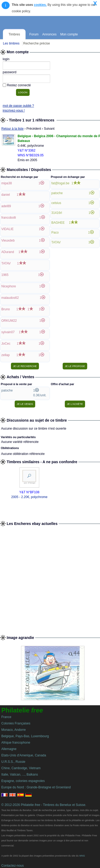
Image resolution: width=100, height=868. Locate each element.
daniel (6, 195)
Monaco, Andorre (13, 730)
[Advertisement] (50, 578)
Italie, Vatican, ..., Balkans (20, 775)
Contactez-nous (13, 866)
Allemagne (9, 749)
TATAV (6, 263)
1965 (5, 275)
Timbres (14, 34)
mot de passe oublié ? (18, 106)
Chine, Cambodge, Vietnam (21, 768)
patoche (57, 193)
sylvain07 (8, 332)
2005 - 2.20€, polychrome (29, 497)
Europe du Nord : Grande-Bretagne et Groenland (36, 787)
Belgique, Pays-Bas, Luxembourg (25, 736)
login (6, 59)
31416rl (57, 213)
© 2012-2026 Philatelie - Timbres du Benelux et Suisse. (44, 805)
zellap (5, 355)
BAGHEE (58, 223)
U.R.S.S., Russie (13, 762)
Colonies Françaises (16, 723)
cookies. (40, 5)
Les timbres (11, 43)
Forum (34, 34)
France (6, 717)
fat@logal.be (61, 183)
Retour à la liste (12, 129)
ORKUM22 (9, 321)
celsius (56, 203)
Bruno (6, 309)
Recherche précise (37, 43)
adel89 (6, 206)
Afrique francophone (16, 743)
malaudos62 (10, 298)
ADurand (8, 252)
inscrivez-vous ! (14, 111)
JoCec (6, 344)
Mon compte (69, 34)
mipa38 (7, 183)
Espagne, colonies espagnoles (23, 781)
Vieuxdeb (8, 241)
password (9, 72)
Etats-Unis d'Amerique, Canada (24, 755)
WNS (82, 856)
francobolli (9, 218)
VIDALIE (7, 229)
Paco (55, 233)
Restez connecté (19, 85)
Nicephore (9, 286)
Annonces (49, 34)
